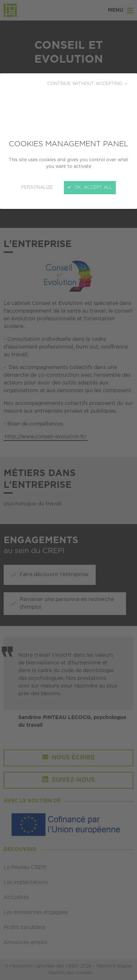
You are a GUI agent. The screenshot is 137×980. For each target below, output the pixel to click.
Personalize (37, 187)
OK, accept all (90, 187)
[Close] (68, 490)
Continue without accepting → (87, 84)
